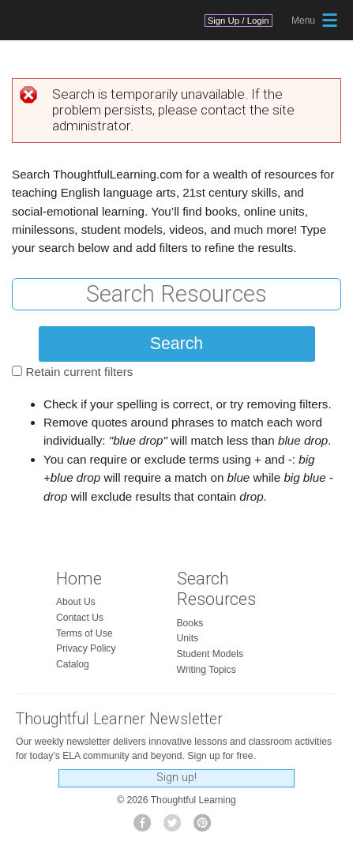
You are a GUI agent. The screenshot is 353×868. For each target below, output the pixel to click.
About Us (76, 602)
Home (79, 579)
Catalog (73, 664)
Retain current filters (79, 372)
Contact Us (80, 618)
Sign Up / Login (238, 21)
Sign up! (176, 778)
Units (188, 638)
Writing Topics (207, 670)
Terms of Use (84, 633)
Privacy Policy (86, 648)
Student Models (210, 654)
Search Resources (216, 589)
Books (190, 623)
